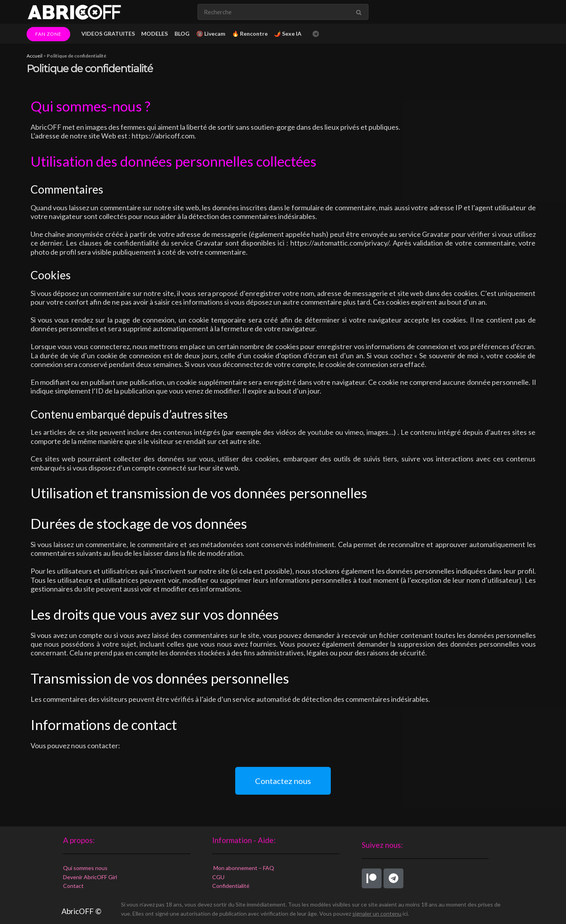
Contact (73, 886)
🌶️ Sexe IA (288, 34)
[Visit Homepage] (74, 12)
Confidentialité (231, 886)
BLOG (182, 34)
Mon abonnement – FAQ (243, 868)
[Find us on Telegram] (316, 34)
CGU (218, 877)
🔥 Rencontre (250, 34)
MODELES (154, 34)
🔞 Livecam (211, 34)
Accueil (35, 56)
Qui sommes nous (85, 868)
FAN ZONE (48, 34)
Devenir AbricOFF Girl (90, 877)
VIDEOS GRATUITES (108, 34)
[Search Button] (360, 12)
